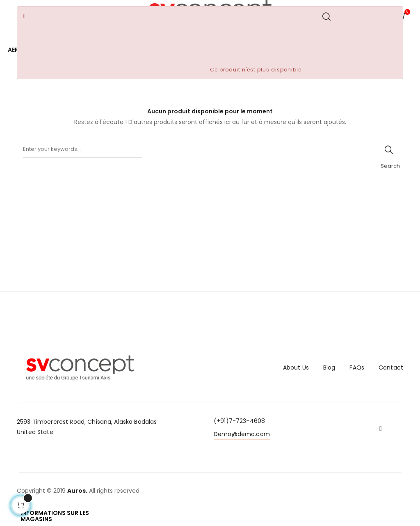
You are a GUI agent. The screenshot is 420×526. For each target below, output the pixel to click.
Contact (391, 368)
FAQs (357, 368)
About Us (296, 368)
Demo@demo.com (242, 434)
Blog (329, 368)
